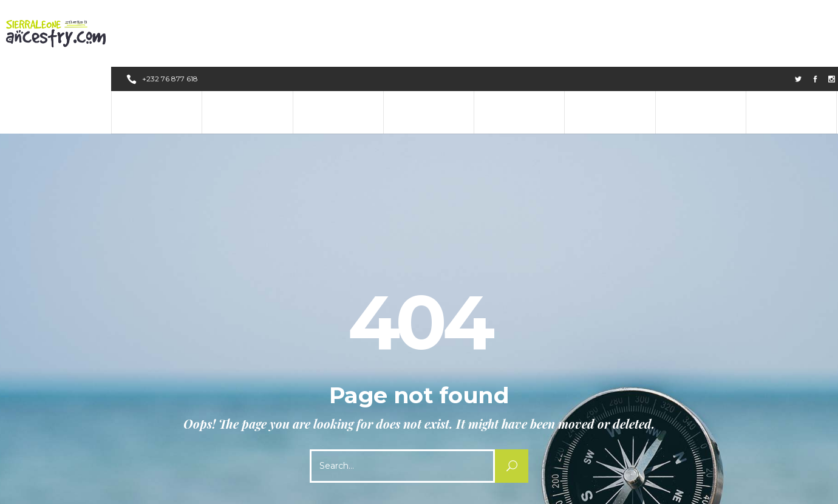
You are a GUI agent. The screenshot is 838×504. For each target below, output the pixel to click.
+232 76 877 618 (171, 12)
